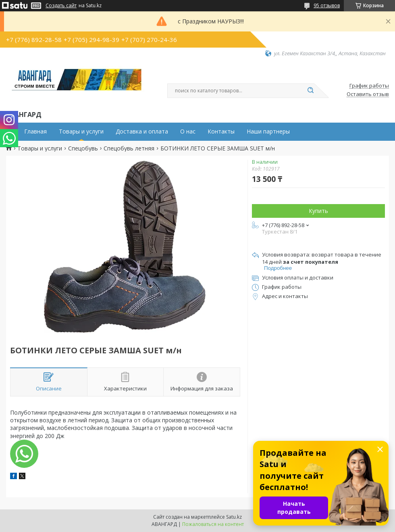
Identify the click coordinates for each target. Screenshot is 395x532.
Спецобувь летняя (129, 148)
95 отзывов (327, 5)
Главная (35, 131)
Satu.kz (234, 517)
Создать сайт (61, 6)
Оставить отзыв (368, 94)
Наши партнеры (268, 131)
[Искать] (310, 91)
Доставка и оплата (142, 131)
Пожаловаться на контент (213, 524)
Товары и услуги (81, 131)
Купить (318, 211)
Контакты (221, 131)
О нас (188, 131)
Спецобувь (83, 148)
